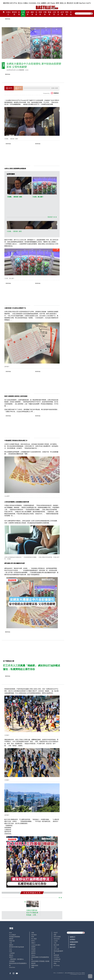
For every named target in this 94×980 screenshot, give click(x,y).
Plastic (53, 3)
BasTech (82, 3)
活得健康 (12, 961)
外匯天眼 (12, 941)
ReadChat (57, 961)
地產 (36, 13)
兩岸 (58, 13)
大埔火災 (8, 13)
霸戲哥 (11, 945)
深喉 (33, 933)
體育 (58, 3)
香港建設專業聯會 (15, 937)
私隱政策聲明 (74, 942)
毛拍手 (56, 933)
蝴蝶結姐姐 (35, 965)
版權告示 (73, 937)
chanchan (12, 967)
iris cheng (57, 965)
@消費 (62, 13)
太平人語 (56, 949)
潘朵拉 (11, 955)
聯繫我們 (73, 945)
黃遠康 (33, 949)
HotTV (89, 3)
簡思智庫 (56, 955)
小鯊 (11, 943)
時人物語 (34, 939)
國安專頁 (6, 3)
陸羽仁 (33, 941)
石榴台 (26, 3)
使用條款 (73, 939)
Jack (11, 949)
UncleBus (57, 957)
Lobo (55, 947)
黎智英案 (14, 13)
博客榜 (67, 13)
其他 (71, 13)
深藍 (55, 935)
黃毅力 (33, 943)
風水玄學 (56, 945)
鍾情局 (11, 939)
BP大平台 (14, 3)
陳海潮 (33, 963)
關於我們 (73, 947)
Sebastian (57, 939)
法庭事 (28, 13)
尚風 (11, 951)
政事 (19, 13)
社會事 (23, 13)
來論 (55, 963)
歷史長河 (70, 3)
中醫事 (45, 13)
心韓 (48, 3)
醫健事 (50, 13)
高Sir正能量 (57, 937)
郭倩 (33, 937)
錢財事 (32, 13)
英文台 (20, 3)
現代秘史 (34, 935)
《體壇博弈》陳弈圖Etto (16, 959)
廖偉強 (33, 953)
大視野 (54, 13)
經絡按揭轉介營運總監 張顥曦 (40, 961)
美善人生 (63, 3)
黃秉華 (33, 947)
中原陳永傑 (57, 959)
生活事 (76, 3)
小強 (55, 943)
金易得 (33, 951)
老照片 (11, 957)
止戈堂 (56, 941)
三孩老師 (12, 953)
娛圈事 (44, 3)
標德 (33, 967)
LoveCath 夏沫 (36, 945)
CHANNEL (33, 3)
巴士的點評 (13, 935)
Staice (33, 955)
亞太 (39, 3)
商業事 (40, 13)
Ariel (11, 933)
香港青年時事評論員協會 (17, 947)
